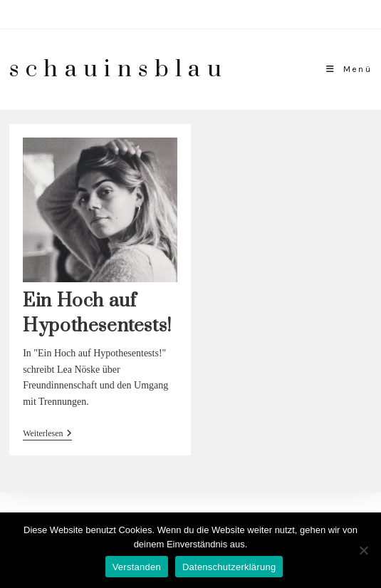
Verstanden (137, 567)
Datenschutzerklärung (229, 567)
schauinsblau (119, 69)
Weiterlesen (47, 434)
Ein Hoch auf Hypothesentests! (97, 314)
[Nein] (363, 550)
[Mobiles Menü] (349, 69)
